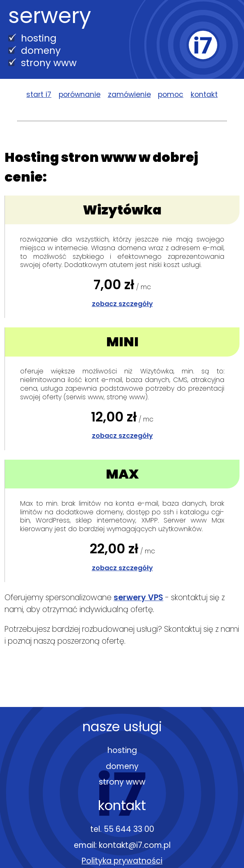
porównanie (80, 94)
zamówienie (129, 94)
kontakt (204, 94)
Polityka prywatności (122, 861)
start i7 (39, 94)
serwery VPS (138, 597)
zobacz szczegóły (122, 304)
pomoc (171, 94)
